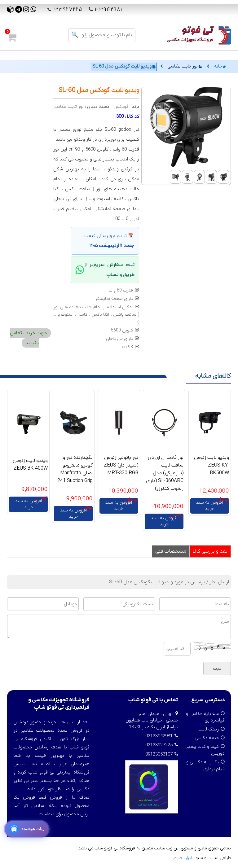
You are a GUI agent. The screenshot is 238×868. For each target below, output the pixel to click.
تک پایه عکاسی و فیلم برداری (205, 765)
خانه (220, 66)
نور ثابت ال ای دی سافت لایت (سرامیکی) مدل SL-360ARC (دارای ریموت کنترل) (165, 473)
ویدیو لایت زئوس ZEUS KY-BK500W (212, 465)
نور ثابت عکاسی (185, 66)
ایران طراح (183, 858)
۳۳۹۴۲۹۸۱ (109, 10)
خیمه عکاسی (207, 738)
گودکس (121, 107)
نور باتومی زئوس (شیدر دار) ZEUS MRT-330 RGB (121, 465)
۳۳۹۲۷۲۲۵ (68, 10)
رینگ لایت (209, 729)
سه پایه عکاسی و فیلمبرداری (205, 717)
